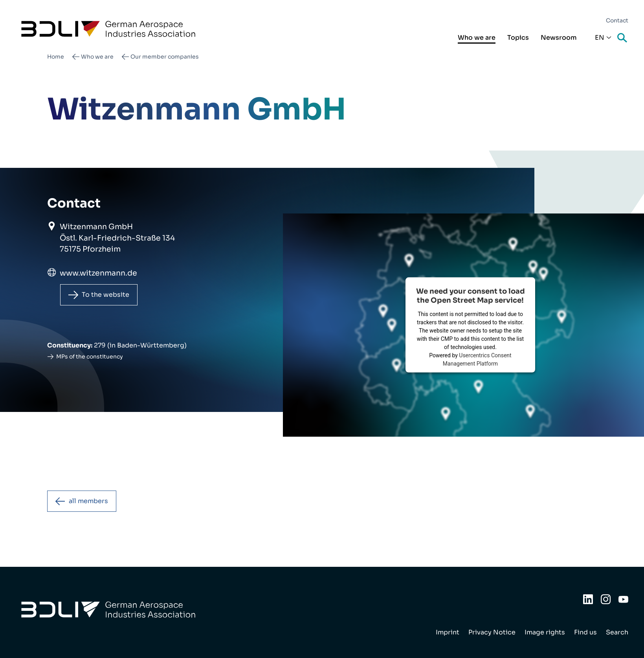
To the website (105, 295)
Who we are (477, 38)
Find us (585, 632)
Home (56, 57)
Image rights (545, 632)
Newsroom (559, 38)
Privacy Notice (492, 632)
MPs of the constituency (90, 357)
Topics (518, 38)
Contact (617, 20)
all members (88, 501)
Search (623, 38)
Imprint (448, 632)
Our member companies (165, 57)
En (600, 38)
